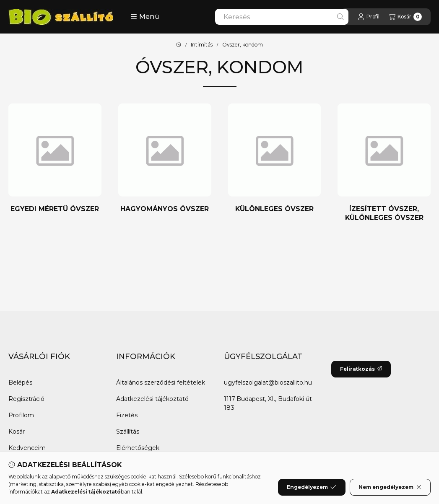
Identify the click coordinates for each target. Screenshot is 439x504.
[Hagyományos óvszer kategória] (165, 159)
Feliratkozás (361, 369)
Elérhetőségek (138, 448)
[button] (145, 17)
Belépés (20, 383)
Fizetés (127, 415)
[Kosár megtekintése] (405, 17)
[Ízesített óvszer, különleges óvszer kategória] (384, 163)
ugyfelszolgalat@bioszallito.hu (268, 383)
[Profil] (369, 17)
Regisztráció (26, 399)
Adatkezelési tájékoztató (152, 399)
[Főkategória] (179, 45)
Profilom (21, 415)
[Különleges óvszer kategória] (275, 159)
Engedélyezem (312, 487)
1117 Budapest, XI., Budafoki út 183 (268, 403)
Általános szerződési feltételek (161, 383)
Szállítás (128, 432)
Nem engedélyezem (390, 487)
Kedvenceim (27, 448)
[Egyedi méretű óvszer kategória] (55, 159)
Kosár (17, 432)
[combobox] (282, 17)
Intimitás (202, 45)
